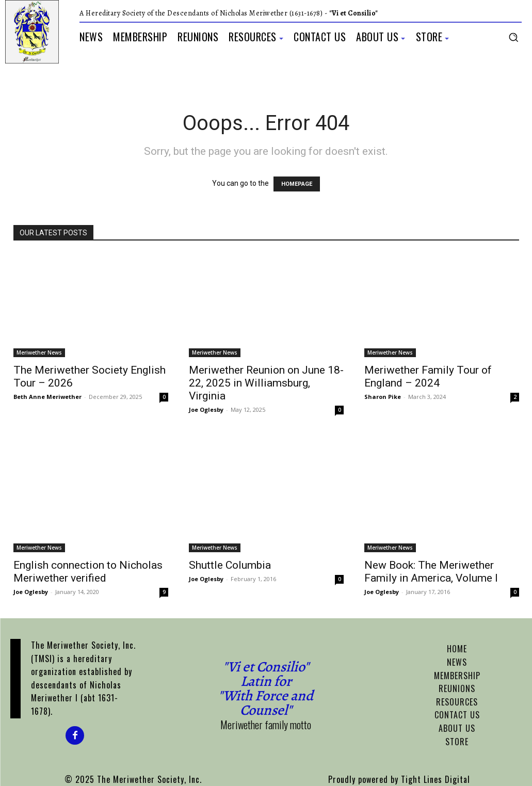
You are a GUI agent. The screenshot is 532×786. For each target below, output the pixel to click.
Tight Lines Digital (436, 779)
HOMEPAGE (297, 184)
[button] (513, 37)
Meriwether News (39, 352)
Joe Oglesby (206, 410)
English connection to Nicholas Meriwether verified (88, 572)
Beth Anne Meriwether (47, 397)
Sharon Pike (383, 397)
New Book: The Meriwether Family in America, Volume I (431, 572)
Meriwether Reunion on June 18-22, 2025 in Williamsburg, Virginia (266, 383)
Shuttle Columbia (230, 565)
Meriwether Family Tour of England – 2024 (428, 376)
